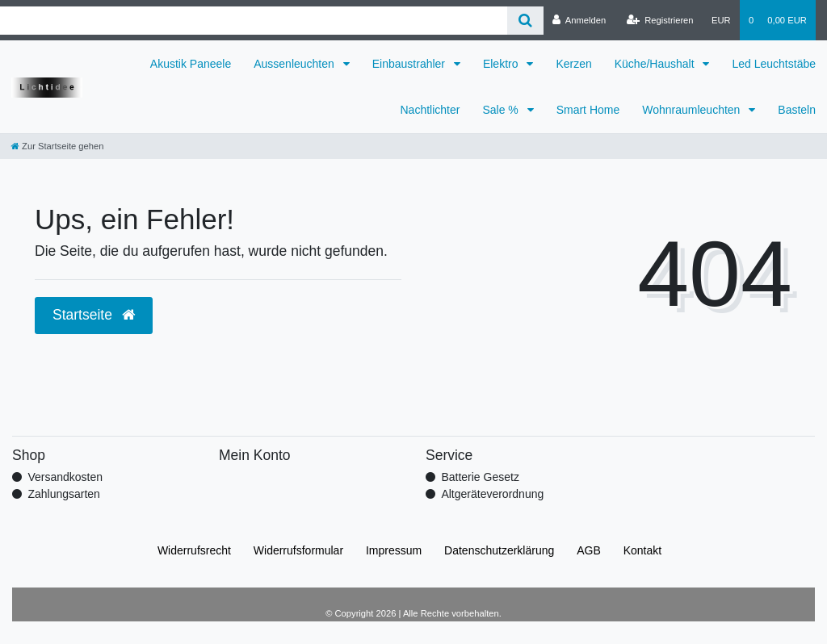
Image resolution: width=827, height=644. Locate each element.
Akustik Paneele (191, 64)
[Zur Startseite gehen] (57, 146)
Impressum (394, 550)
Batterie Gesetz (480, 477)
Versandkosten (65, 477)
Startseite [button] (94, 315)
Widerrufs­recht (194, 550)
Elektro (502, 64)
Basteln (797, 110)
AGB (589, 550)
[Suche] (525, 21)
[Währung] (721, 20)
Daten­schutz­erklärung (499, 550)
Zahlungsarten (64, 494)
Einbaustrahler (410, 64)
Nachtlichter (430, 110)
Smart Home (588, 110)
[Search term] (254, 21)
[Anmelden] (579, 20)
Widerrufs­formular (298, 550)
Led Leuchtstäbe (774, 64)
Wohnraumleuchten (693, 110)
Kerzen (573, 64)
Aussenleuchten (296, 64)
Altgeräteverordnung (492, 494)
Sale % (502, 110)
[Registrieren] (659, 20)
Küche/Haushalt (656, 64)
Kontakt (642, 550)
